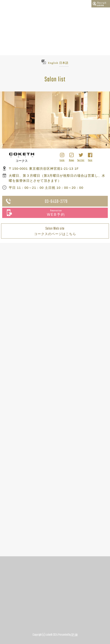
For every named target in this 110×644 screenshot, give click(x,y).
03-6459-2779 (56, 202)
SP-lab (74, 635)
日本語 (64, 63)
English (53, 63)
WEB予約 (56, 213)
